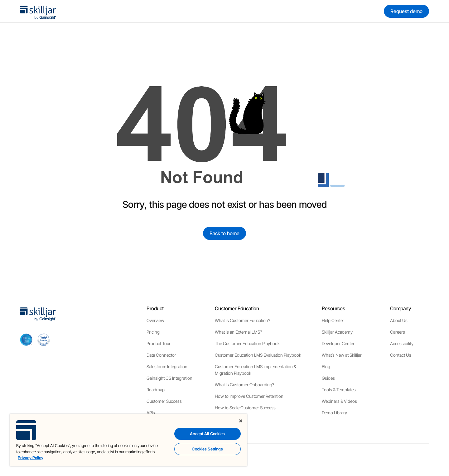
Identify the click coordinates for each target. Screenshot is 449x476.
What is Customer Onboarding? (244, 385)
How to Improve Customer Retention (249, 396)
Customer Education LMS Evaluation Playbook (258, 355)
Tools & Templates (339, 390)
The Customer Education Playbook (247, 343)
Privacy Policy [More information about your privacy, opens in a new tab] (31, 458)
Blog (326, 367)
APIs (151, 413)
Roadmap (156, 390)
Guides (328, 378)
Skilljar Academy (337, 332)
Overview (155, 320)
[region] (128, 440)
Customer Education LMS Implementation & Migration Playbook (256, 370)
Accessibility (402, 343)
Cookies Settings (207, 449)
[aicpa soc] (26, 340)
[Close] (241, 421)
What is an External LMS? (238, 332)
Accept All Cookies (207, 434)
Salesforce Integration (167, 367)
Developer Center (338, 343)
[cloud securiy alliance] (44, 340)
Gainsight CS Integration (169, 378)
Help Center (333, 320)
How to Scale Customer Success (245, 408)
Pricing (153, 332)
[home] (38, 11)
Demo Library (334, 413)
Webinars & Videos (339, 401)
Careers (398, 332)
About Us (399, 320)
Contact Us (401, 355)
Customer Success (164, 401)
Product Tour (159, 343)
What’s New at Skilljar (342, 355)
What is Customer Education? (242, 320)
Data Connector (161, 355)
